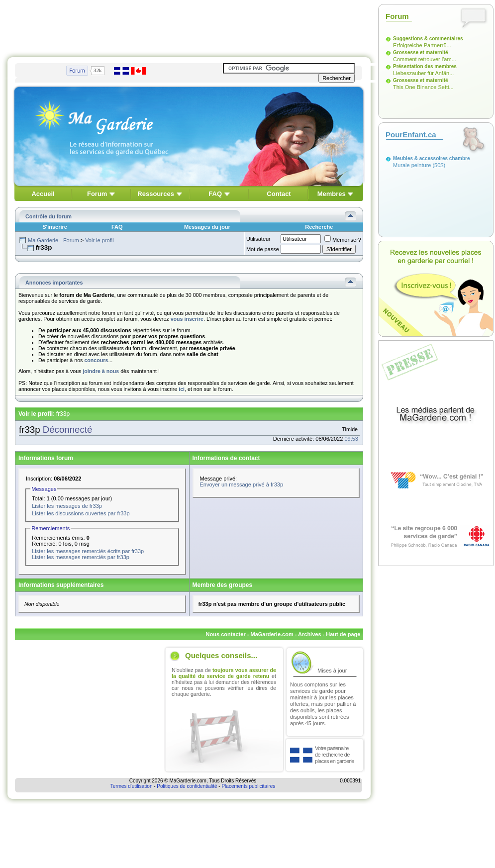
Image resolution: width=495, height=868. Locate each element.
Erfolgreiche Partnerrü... (422, 45)
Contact (279, 194)
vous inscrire (187, 319)
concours (96, 360)
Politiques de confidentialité (187, 786)
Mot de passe (263, 249)
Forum (97, 194)
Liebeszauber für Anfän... (423, 73)
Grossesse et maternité (421, 52)
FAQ (215, 194)
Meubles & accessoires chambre (432, 158)
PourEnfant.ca (411, 135)
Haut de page (343, 634)
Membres (332, 194)
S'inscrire (55, 227)
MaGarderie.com (272, 634)
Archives (309, 634)
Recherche (319, 227)
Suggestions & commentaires (428, 39)
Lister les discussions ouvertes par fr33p (81, 513)
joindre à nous (101, 371)
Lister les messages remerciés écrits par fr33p (88, 551)
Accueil (43, 194)
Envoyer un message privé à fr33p (242, 484)
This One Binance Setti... (423, 87)
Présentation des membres (425, 66)
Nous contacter (226, 634)
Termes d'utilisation (132, 786)
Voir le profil (99, 240)
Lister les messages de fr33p (67, 506)
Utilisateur (258, 239)
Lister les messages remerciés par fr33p (81, 557)
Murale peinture (412, 165)
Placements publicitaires (248, 786)
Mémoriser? (343, 240)
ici (182, 389)
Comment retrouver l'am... (425, 59)
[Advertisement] (189, 26)
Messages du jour (207, 227)
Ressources (156, 194)
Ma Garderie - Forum (53, 240)
